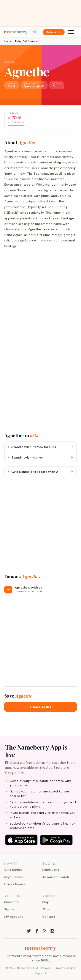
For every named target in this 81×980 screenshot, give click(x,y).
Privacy (46, 968)
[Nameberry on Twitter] (29, 930)
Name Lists (51, 870)
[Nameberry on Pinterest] (44, 930)
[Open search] (35, 32)
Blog (46, 902)
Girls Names (13, 870)
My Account (14, 917)
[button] (40, 707)
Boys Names (13, 877)
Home (8, 41)
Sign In (9, 909)
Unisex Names (15, 884)
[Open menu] (71, 32)
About (47, 909)
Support (41, 973)
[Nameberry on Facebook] (37, 930)
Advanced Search (56, 877)
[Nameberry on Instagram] (52, 930)
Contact (49, 917)
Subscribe (54, 32)
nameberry (41, 948)
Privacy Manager (65, 968)
